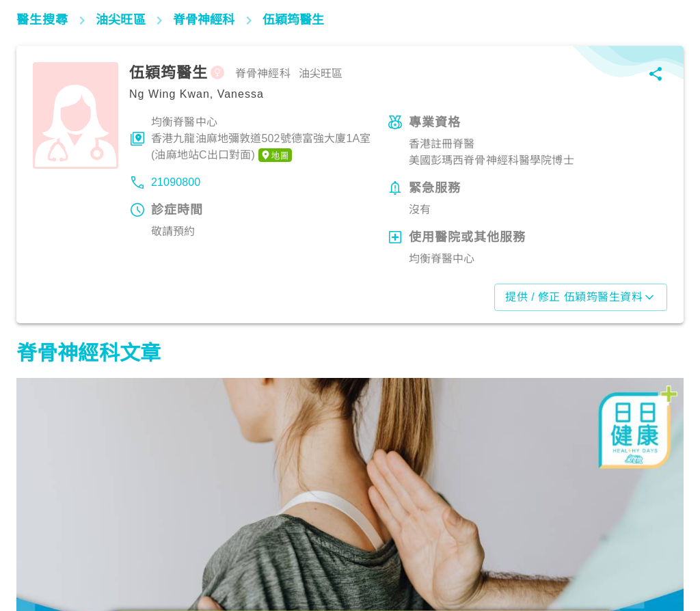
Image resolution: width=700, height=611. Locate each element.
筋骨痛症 (44, 551)
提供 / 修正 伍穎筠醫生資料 (581, 297)
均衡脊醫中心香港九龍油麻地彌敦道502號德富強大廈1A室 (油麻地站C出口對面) (261, 139)
